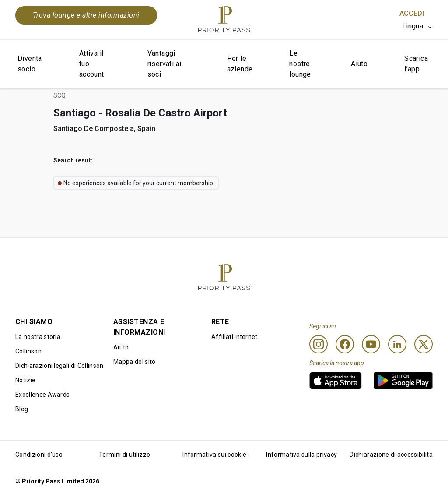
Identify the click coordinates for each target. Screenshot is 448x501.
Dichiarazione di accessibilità (391, 455)
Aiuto (359, 64)
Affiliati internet (234, 337)
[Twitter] (423, 344)
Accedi (412, 13)
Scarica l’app (416, 64)
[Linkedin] (397, 344)
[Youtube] (371, 344)
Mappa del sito (134, 362)
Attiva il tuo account (92, 64)
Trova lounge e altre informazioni (86, 15)
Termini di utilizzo (124, 455)
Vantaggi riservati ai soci (164, 64)
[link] (336, 381)
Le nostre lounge (300, 64)
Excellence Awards (42, 395)
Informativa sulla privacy (301, 455)
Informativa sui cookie (214, 455)
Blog (22, 409)
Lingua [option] (413, 26)
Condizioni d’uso (39, 455)
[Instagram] (318, 344)
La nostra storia (38, 337)
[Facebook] (345, 344)
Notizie (25, 380)
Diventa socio (30, 64)
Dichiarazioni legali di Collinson (59, 366)
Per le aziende (240, 64)
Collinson (28, 351)
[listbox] (417, 26)
